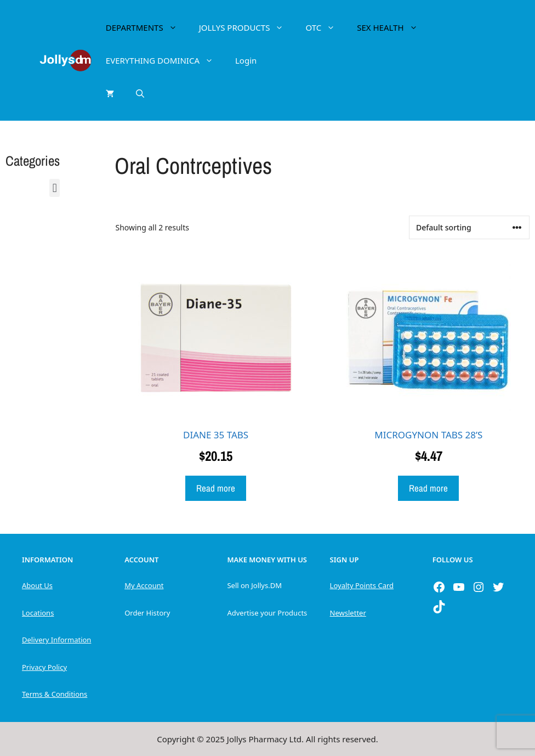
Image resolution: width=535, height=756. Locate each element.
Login (246, 60)
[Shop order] (469, 227)
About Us (37, 585)
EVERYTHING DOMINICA (165, 60)
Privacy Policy (44, 667)
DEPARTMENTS (147, 27)
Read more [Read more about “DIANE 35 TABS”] (216, 488)
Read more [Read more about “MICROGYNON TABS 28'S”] (428, 488)
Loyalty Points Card (362, 585)
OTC (326, 27)
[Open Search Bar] (140, 93)
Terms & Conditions (55, 694)
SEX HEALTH (392, 27)
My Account (144, 585)
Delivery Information (56, 640)
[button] (55, 188)
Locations (38, 613)
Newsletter (348, 613)
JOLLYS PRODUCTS (247, 27)
